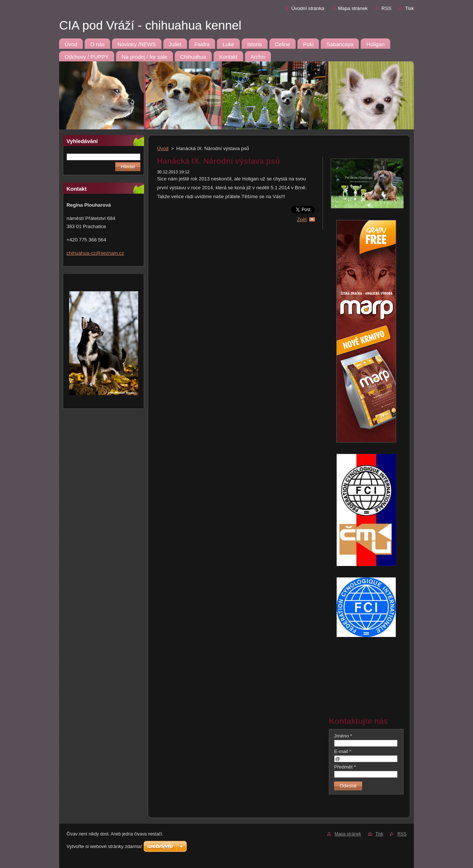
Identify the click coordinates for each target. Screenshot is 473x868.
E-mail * (343, 751)
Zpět (302, 219)
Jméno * (343, 736)
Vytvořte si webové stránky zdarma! (104, 846)
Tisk (409, 8)
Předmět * (345, 767)
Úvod (163, 148)
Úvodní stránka (308, 8)
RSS (386, 8)
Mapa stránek (353, 8)
